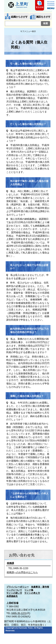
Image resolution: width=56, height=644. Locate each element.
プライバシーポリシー (18, 587)
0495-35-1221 (19, 613)
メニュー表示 (51, 5)
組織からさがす (19, 17)
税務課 (10, 563)
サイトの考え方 (32, 593)
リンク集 (29, 590)
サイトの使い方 (14, 593)
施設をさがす (43, 17)
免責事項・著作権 (40, 587)
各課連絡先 (12, 596)
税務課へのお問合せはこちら (22, 572)
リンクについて (14, 590)
